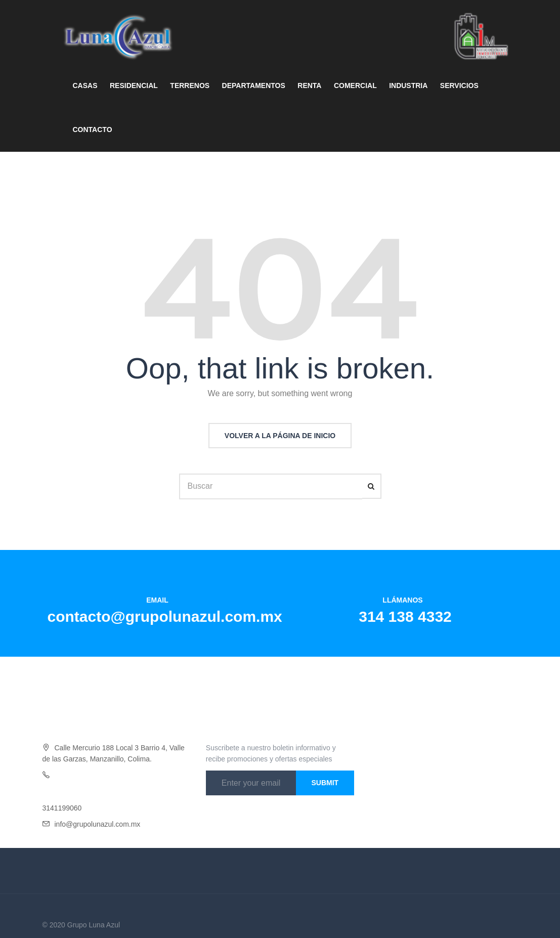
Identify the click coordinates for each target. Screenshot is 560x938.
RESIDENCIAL (134, 86)
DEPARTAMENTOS (254, 86)
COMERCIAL (355, 86)
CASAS (85, 86)
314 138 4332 (405, 616)
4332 (112, 775)
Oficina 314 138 (79, 775)
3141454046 (62, 792)
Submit (325, 783)
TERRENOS (190, 86)
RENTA (309, 86)
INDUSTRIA (408, 86)
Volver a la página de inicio (280, 436)
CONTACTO (93, 130)
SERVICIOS (459, 86)
